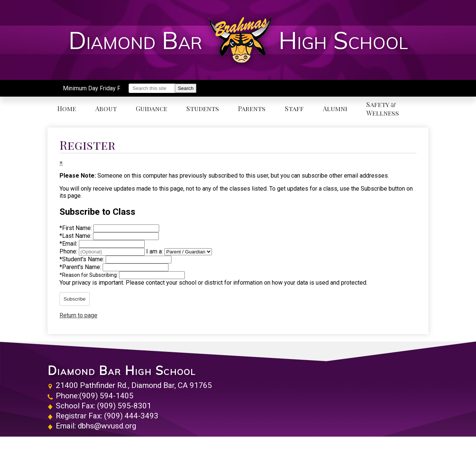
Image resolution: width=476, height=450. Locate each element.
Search (186, 88)
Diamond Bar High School (122, 370)
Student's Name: (83, 259)
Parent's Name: (81, 267)
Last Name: (76, 236)
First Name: (76, 228)
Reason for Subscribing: (89, 275)
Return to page (78, 315)
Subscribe (75, 299)
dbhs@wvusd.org (107, 426)
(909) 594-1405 (106, 396)
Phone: (69, 251)
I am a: (155, 251)
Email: (69, 244)
